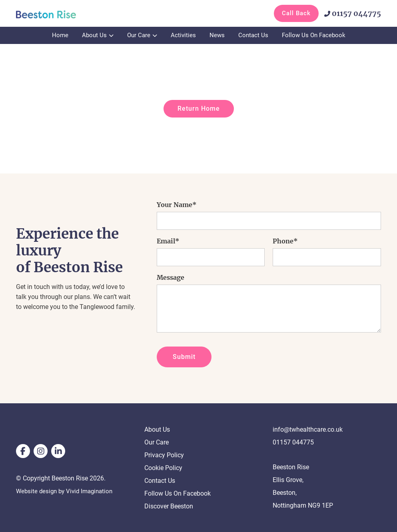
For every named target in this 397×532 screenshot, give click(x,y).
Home (60, 35)
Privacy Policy (164, 455)
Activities (183, 35)
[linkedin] (58, 451)
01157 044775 (353, 14)
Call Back (296, 13)
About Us (94, 35)
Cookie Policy (163, 468)
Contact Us (253, 35)
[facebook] (23, 451)
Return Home (199, 109)
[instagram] (41, 451)
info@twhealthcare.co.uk (308, 429)
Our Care (139, 35)
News (217, 35)
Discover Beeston (169, 506)
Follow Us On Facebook (314, 35)
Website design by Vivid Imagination (67, 491)
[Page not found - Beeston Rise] (56, 14)
